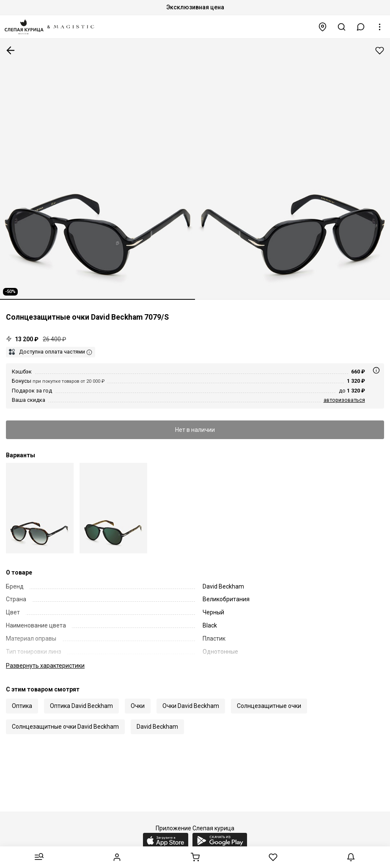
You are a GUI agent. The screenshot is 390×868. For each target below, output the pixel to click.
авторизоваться (344, 400)
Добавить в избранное (380, 51)
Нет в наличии (195, 430)
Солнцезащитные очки (269, 706)
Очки (138, 706)
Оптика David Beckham (81, 706)
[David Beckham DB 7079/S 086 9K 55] (40, 508)
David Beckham (157, 727)
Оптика (22, 706)
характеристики (45, 666)
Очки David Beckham (191, 706)
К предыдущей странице (11, 50)
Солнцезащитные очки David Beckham (65, 727)
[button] (361, 27)
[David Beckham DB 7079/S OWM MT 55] (113, 508)
